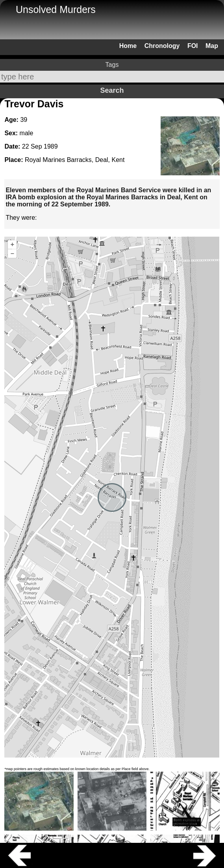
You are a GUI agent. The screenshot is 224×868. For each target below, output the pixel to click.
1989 (51, 146)
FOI (193, 46)
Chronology (162, 46)
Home (128, 46)
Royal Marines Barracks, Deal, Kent (75, 160)
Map (212, 46)
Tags (112, 65)
